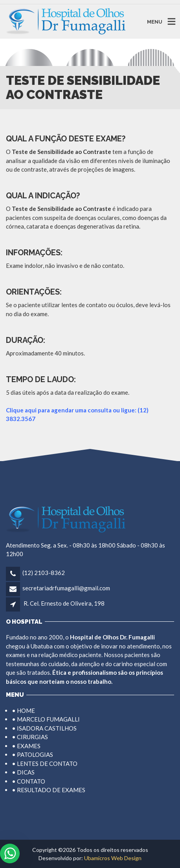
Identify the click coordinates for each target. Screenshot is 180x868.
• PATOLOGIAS (32, 754)
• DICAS (23, 772)
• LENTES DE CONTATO (45, 764)
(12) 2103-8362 (44, 573)
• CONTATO (28, 781)
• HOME (23, 711)
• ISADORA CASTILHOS (44, 728)
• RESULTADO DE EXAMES (49, 790)
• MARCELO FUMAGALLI (46, 719)
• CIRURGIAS (30, 737)
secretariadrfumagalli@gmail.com (66, 588)
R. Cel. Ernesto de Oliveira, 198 (64, 603)
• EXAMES (26, 746)
